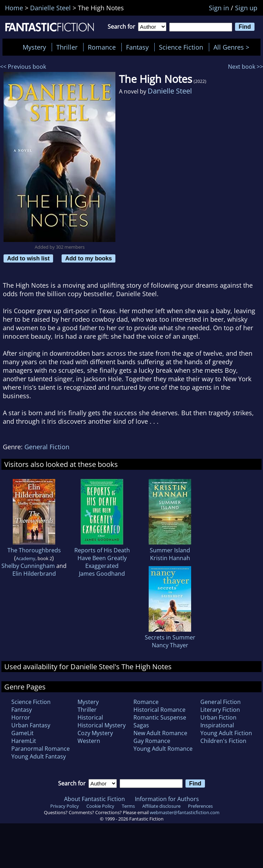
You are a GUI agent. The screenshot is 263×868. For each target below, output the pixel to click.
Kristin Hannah (170, 558)
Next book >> (245, 67)
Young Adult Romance (163, 749)
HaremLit (24, 741)
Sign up (246, 8)
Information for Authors (167, 799)
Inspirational (217, 725)
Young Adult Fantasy (39, 756)
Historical (90, 717)
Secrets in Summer (170, 637)
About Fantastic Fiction (95, 799)
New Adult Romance (160, 733)
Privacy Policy (65, 806)
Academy (26, 558)
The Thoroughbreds (34, 550)
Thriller (67, 47)
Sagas (141, 725)
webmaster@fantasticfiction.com (185, 812)
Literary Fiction (220, 710)
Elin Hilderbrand (34, 574)
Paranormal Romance (41, 749)
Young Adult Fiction (226, 733)
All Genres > (233, 47)
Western (89, 741)
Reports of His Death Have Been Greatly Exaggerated (102, 558)
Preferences (200, 806)
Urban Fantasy (31, 725)
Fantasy (137, 47)
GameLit (22, 733)
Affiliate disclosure (161, 806)
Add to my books (88, 258)
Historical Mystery (102, 725)
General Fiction (47, 447)
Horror (21, 717)
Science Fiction (181, 47)
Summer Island (170, 550)
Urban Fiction (218, 717)
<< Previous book (23, 67)
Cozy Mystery (95, 733)
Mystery (34, 47)
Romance (102, 47)
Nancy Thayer (170, 645)
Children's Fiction (223, 741)
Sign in (219, 8)
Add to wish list (28, 258)
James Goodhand (102, 574)
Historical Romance (159, 710)
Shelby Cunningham (28, 566)
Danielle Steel (170, 91)
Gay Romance (152, 741)
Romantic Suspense (160, 717)
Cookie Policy (100, 806)
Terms (128, 806)
